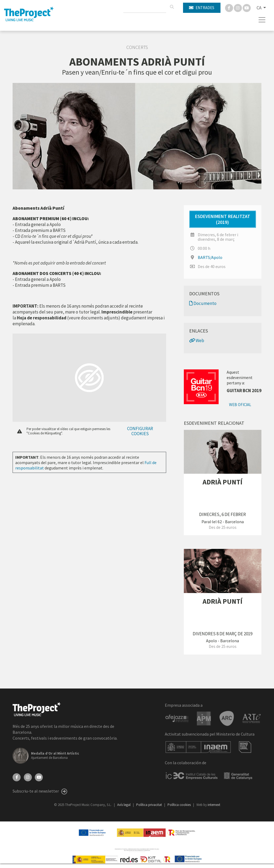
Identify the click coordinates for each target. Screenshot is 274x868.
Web (197, 341)
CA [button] (259, 8)
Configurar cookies (140, 431)
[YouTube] (39, 777)
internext (214, 805)
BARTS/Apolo (210, 257)
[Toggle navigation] (262, 20)
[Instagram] (238, 7)
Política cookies (180, 805)
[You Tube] (247, 7)
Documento (203, 303)
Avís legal (124, 805)
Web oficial (240, 405)
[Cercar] (172, 7)
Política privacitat (149, 805)
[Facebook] (229, 7)
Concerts (137, 47)
